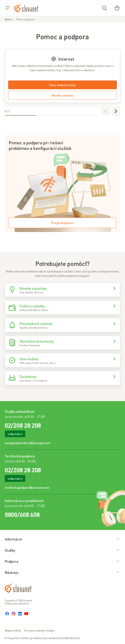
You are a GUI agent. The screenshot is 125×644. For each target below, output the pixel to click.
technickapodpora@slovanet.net (27, 487)
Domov (8, 19)
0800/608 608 (22, 515)
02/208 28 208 (23, 425)
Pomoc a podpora (25, 19)
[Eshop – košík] (117, 8)
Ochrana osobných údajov (39, 630)
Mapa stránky (13, 630)
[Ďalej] (116, 111)
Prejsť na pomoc (62, 223)
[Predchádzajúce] (106, 111)
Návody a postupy (62, 95)
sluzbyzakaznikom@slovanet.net (27, 443)
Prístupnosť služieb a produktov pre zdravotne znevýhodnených (42, 638)
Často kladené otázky (62, 85)
